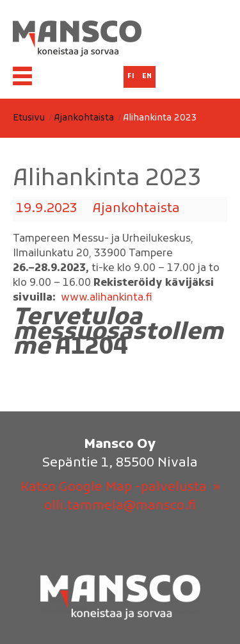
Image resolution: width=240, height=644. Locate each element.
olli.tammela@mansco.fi (120, 506)
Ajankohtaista (84, 118)
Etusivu (29, 118)
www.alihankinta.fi (107, 298)
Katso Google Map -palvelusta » (120, 488)
